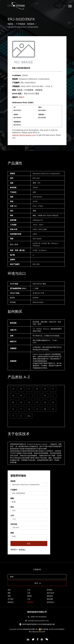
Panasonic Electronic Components (23, 27)
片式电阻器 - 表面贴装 (25, 24)
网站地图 (50, 599)
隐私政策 (50, 596)
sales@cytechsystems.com (24, 135)
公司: (12, 516)
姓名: (12, 507)
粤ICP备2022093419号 (37, 632)
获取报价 (30, 602)
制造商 (29, 596)
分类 (29, 593)
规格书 (22, 97)
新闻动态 (11, 602)
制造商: (13, 481)
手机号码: (14, 524)
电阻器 (10, 24)
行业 (29, 599)
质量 (9, 596)
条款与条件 (51, 593)
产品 (29, 590)
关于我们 (11, 599)
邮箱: (12, 533)
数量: (12, 498)
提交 (29, 544)
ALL (29, 416)
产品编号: (14, 490)
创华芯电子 (51, 602)
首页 (9, 590)
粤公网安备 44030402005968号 (51, 629)
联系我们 (22, 550)
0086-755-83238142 (38, 617)
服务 (9, 593)
